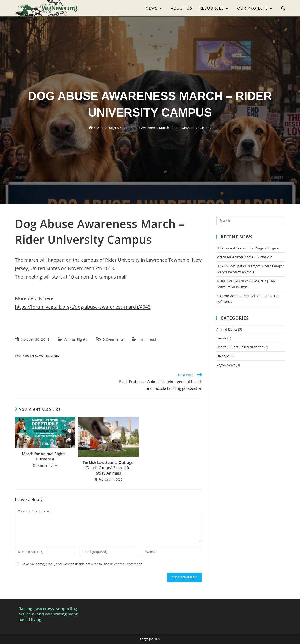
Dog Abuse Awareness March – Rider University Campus (166, 128)
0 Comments (113, 339)
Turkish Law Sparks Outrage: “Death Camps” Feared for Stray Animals (109, 468)
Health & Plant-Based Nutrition (240, 347)
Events (221, 338)
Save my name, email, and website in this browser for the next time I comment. (82, 564)
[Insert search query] (251, 221)
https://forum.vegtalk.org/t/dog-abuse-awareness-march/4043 (83, 307)
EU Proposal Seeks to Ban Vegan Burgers (247, 248)
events (54, 356)
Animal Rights (76, 339)
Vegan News (226, 365)
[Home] (96, 128)
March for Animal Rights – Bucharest (45, 456)
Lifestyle (223, 356)
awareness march (35, 356)
